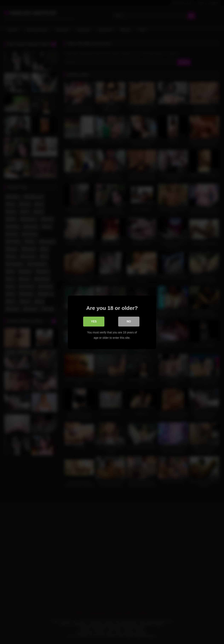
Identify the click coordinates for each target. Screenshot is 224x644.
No (129, 321)
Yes (94, 321)
